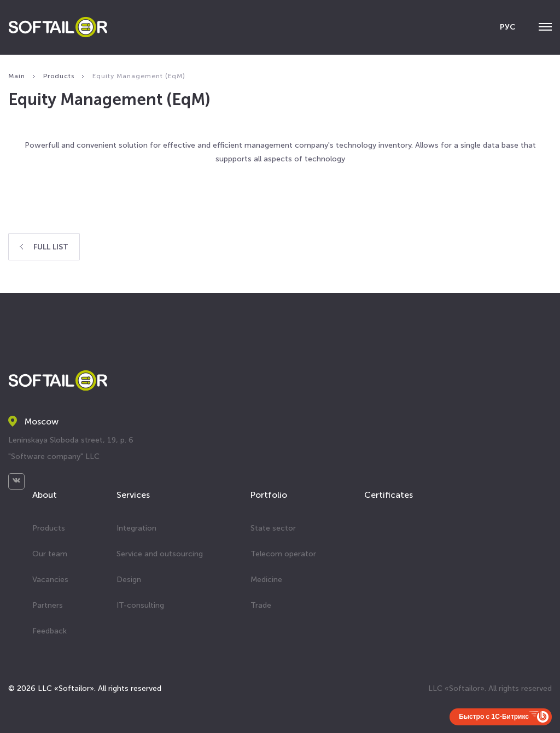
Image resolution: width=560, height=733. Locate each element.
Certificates (389, 495)
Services (133, 495)
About (45, 495)
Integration (136, 528)
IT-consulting (140, 605)
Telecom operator (283, 554)
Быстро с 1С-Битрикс (494, 717)
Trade (261, 605)
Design (129, 580)
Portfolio (269, 495)
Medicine (266, 580)
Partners (48, 605)
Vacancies (50, 580)
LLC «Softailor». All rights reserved (490, 688)
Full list (44, 247)
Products (49, 528)
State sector (273, 528)
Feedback (49, 631)
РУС (507, 27)
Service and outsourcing (160, 554)
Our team (50, 554)
